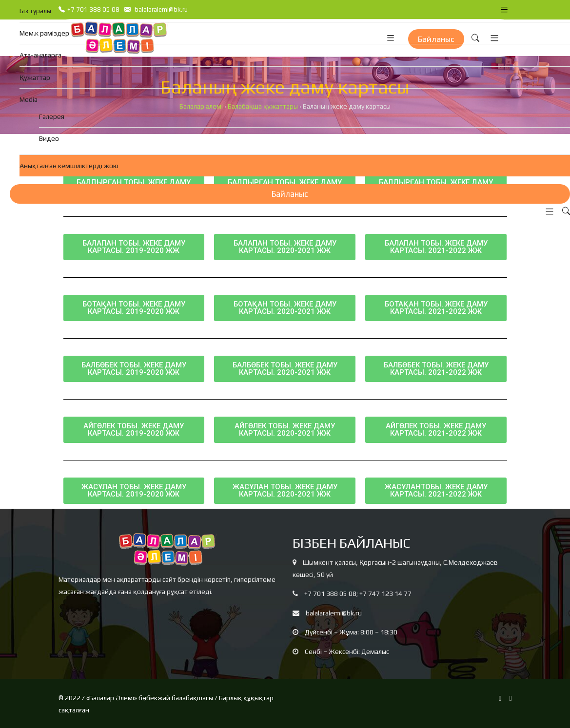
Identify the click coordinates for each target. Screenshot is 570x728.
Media (29, 99)
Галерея (52, 116)
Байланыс (290, 194)
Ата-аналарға (40, 55)
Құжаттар (35, 77)
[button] (547, 212)
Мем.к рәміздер (44, 33)
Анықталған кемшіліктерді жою (69, 166)
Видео (49, 138)
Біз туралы (35, 11)
